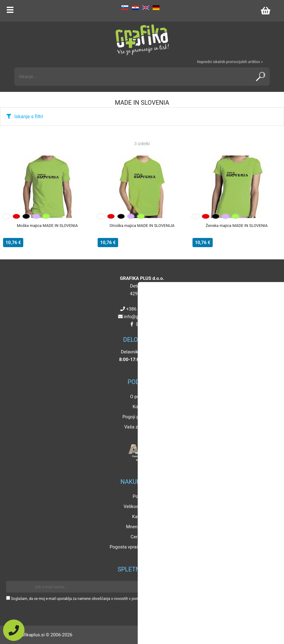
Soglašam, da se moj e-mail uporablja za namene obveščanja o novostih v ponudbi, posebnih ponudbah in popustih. (105, 599)
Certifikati (140, 537)
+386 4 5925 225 (143, 309)
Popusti (141, 496)
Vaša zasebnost (140, 427)
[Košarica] (265, 11)
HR (135, 8)
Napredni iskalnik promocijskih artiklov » (230, 62)
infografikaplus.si (143, 317)
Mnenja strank (141, 527)
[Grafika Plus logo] (142, 40)
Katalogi (141, 517)
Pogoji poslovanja (140, 417)
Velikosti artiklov (140, 507)
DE (156, 8)
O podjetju (140, 397)
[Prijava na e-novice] (269, 587)
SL (125, 8)
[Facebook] (132, 324)
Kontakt (140, 407)
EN (146, 8)
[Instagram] (138, 324)
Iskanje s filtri (29, 117)
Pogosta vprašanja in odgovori (140, 547)
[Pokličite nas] (14, 630)
